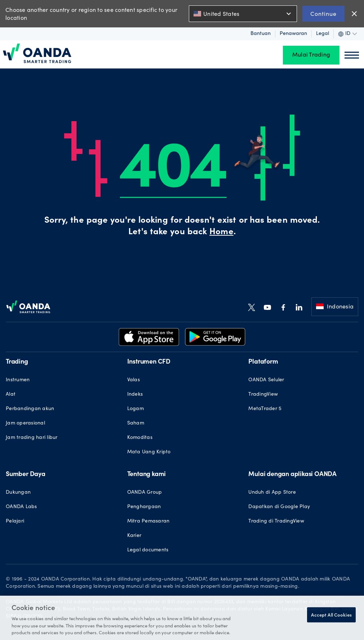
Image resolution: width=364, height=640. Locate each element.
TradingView (263, 395)
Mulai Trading (311, 55)
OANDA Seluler (266, 380)
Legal (323, 34)
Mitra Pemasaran (148, 521)
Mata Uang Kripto (149, 452)
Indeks (135, 395)
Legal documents (148, 550)
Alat (11, 395)
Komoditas (140, 438)
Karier (134, 536)
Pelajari (15, 521)
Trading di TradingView (276, 521)
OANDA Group (145, 493)
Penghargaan (144, 507)
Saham (136, 423)
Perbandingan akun (30, 409)
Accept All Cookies (331, 615)
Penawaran (293, 34)
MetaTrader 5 (265, 409)
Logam (136, 409)
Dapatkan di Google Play (279, 507)
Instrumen (18, 380)
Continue (323, 14)
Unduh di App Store (272, 493)
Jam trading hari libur (32, 438)
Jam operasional (25, 423)
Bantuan (261, 34)
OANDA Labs (21, 507)
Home (221, 232)
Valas (134, 380)
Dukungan (18, 493)
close (354, 14)
